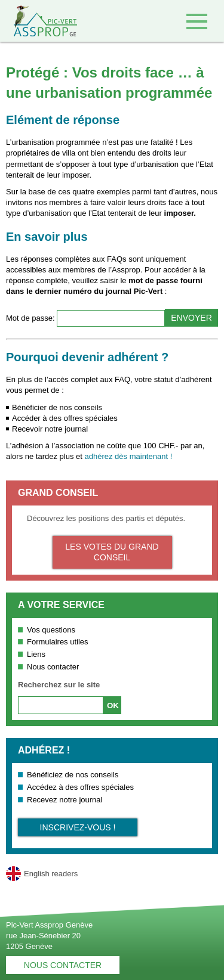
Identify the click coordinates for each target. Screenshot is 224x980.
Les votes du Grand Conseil (112, 552)
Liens (36, 654)
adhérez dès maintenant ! (129, 456)
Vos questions (51, 630)
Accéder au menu (197, 21)
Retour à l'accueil (39, 21)
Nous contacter (53, 667)
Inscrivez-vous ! (78, 827)
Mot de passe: (31, 318)
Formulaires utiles (58, 642)
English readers (51, 874)
